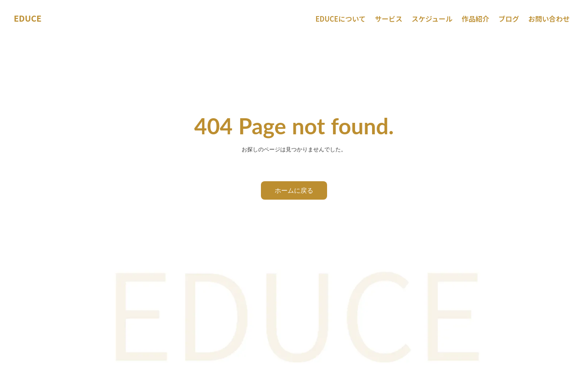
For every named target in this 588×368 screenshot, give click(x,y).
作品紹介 (475, 19)
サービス (389, 19)
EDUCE (28, 18)
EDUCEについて (341, 19)
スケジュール (432, 19)
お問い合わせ (549, 19)
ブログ (509, 19)
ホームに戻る (294, 190)
